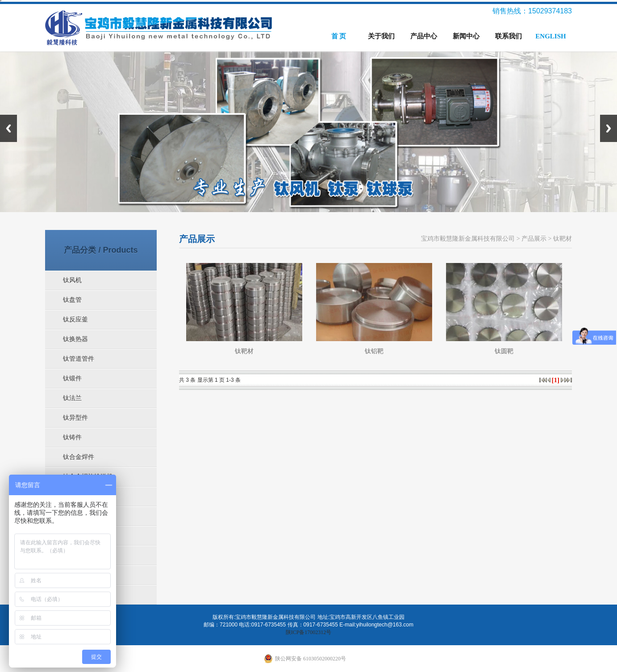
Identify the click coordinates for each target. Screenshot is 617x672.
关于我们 (381, 36)
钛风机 (72, 280)
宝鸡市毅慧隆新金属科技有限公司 (468, 239)
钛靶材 (563, 239)
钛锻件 (72, 378)
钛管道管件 (79, 359)
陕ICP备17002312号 (309, 632)
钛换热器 (75, 339)
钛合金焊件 (79, 457)
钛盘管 (72, 300)
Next (609, 128)
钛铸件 (72, 437)
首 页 (339, 36)
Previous (8, 128)
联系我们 (509, 36)
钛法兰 (72, 398)
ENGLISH (550, 36)
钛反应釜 (75, 319)
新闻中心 (466, 36)
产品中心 (424, 36)
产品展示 (534, 239)
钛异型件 (75, 418)
